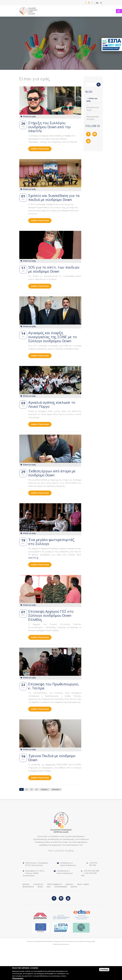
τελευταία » (56, 789)
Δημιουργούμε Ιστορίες (93, 118)
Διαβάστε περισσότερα (41, 150)
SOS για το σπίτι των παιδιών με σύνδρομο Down (54, 269)
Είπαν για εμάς (29, 116)
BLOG (40, 887)
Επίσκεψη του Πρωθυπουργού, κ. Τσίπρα (54, 686)
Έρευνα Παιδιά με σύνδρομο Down (52, 758)
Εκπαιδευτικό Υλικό (93, 109)
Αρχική (60, 53)
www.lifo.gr (33, 558)
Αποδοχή (104, 969)
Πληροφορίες (18, 978)
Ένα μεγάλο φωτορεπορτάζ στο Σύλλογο (51, 542)
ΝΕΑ (49, 887)
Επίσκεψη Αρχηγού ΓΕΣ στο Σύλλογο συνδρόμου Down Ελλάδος (51, 615)
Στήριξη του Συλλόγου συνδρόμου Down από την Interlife (50, 127)
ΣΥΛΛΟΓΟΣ (38, 884)
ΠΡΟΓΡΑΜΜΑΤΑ (55, 884)
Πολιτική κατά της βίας (61, 851)
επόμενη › (44, 789)
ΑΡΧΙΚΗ (26, 884)
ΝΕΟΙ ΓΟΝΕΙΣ (83, 884)
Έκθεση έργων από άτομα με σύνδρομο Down (52, 473)
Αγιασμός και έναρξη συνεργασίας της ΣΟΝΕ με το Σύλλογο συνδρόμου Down (52, 337)
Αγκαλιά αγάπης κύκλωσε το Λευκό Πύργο (52, 404)
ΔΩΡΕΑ (74, 887)
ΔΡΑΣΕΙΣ (70, 884)
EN (101, 3)
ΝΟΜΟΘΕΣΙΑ (28, 887)
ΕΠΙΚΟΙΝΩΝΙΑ (61, 887)
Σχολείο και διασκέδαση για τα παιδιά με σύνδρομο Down (54, 198)
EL (97, 3)
